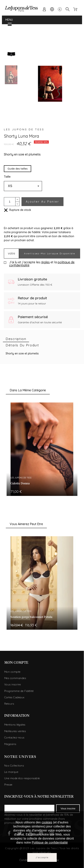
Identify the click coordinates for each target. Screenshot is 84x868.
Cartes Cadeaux (14, 697)
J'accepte (42, 857)
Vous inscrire (13, 684)
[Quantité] (10, 202)
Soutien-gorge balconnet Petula (31, 617)
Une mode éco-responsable (22, 778)
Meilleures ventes (15, 731)
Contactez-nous (14, 737)
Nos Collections (14, 766)
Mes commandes (15, 678)
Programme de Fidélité (19, 691)
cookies (47, 822)
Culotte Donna (20, 483)
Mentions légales (15, 725)
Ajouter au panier (42, 202)
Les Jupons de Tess (24, 129)
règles (45, 262)
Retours (9, 704)
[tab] (16, 339)
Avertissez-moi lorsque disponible (50, 253)
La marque (11, 772)
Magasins (10, 744)
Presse (8, 785)
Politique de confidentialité (50, 843)
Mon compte (12, 672)
